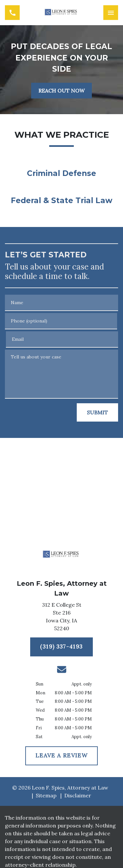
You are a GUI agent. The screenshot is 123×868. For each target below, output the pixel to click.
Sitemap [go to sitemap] (46, 795)
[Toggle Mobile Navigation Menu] (111, 13)
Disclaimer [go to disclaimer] (78, 795)
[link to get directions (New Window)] (62, 618)
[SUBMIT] (97, 412)
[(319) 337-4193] (62, 647)
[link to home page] (61, 13)
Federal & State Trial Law (62, 200)
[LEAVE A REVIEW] (61, 756)
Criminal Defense (61, 173)
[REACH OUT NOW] (61, 91)
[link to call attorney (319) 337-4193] (12, 13)
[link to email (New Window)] (62, 669)
